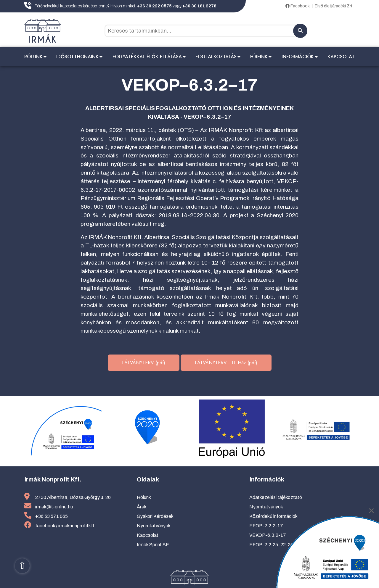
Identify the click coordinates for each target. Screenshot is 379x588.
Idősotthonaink (77, 57)
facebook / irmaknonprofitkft (65, 526)
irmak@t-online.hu (54, 507)
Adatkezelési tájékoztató (276, 497)
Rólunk (33, 57)
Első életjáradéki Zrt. (334, 6)
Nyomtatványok (154, 526)
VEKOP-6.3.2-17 (268, 535)
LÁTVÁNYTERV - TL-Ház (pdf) (226, 363)
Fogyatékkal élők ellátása (147, 57)
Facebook (298, 6)
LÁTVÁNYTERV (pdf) (144, 363)
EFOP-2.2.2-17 (266, 526)
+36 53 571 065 (52, 516)
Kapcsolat (341, 57)
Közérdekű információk (273, 516)
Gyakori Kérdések (155, 516)
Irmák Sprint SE (153, 545)
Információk (298, 57)
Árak (142, 507)
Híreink (259, 57)
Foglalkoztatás (216, 57)
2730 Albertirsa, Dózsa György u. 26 (73, 497)
